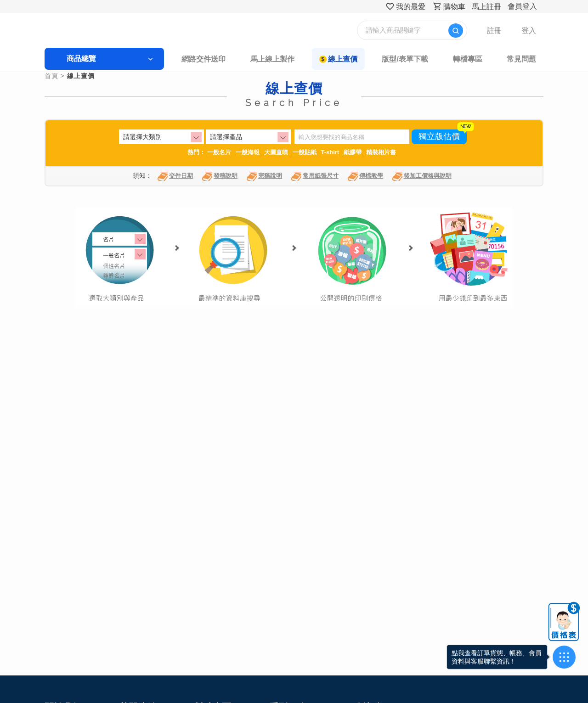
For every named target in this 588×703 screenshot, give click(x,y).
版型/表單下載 (395, 59)
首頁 (71, 77)
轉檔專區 (452, 59)
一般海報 (248, 153)
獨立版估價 (439, 138)
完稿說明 (264, 177)
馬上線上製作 (273, 59)
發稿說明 (220, 177)
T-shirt (330, 153)
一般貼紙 (305, 153)
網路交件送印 (209, 59)
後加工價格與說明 (422, 177)
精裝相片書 (381, 153)
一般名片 (219, 153)
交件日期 (175, 177)
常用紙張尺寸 (315, 177)
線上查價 (338, 59)
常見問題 (502, 59)
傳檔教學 (365, 177)
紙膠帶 (353, 153)
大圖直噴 (276, 153)
